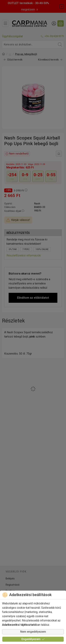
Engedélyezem (33, 639)
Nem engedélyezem (33, 632)
